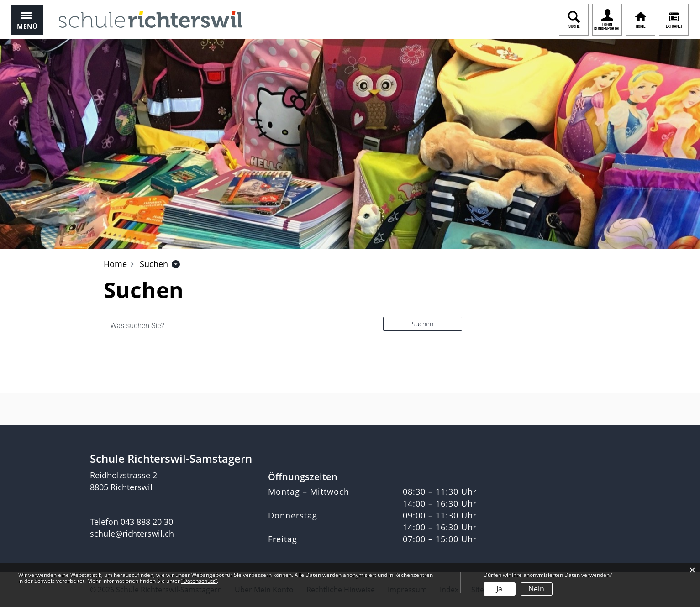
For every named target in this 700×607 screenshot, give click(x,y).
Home (115, 264)
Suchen (423, 324)
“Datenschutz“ (199, 581)
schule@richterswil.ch (132, 534)
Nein (536, 589)
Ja (499, 589)
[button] (154, 264)
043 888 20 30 (147, 522)
